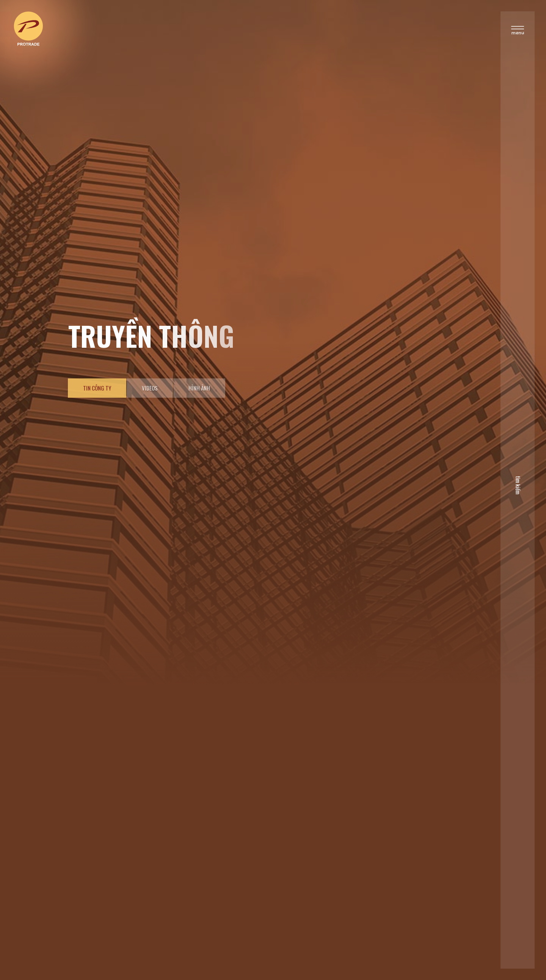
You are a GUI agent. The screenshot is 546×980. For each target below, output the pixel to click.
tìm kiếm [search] (515, 484)
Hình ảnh (199, 408)
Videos (150, 408)
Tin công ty (97, 408)
